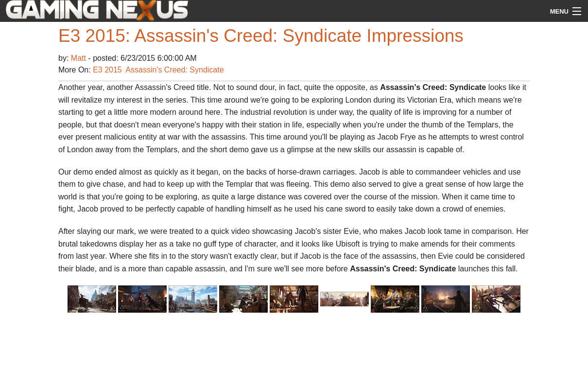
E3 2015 (107, 70)
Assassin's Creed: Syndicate (174, 70)
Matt (80, 58)
